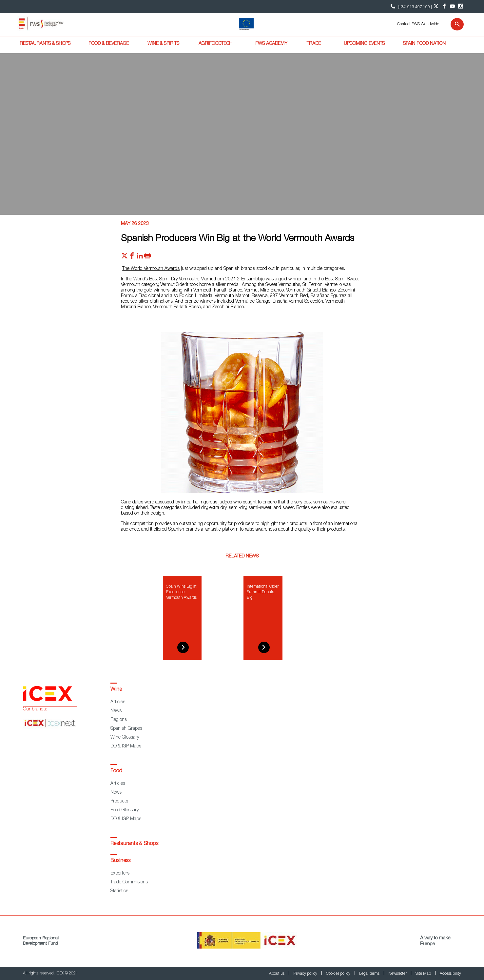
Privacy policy (306, 974)
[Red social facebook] (132, 257)
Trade (314, 44)
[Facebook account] (444, 7)
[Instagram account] (461, 7)
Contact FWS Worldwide (418, 24)
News (116, 711)
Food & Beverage (109, 44)
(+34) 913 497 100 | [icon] (410, 6)
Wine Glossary (125, 738)
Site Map (424, 974)
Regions (119, 720)
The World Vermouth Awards (151, 269)
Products (119, 801)
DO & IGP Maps (126, 746)
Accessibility (450, 974)
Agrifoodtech (215, 44)
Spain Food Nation (424, 44)
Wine (116, 690)
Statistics (119, 891)
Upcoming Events (364, 44)
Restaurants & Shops (45, 44)
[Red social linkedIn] (140, 257)
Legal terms (370, 974)
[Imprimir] (147, 257)
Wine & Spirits (163, 44)
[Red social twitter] (125, 257)
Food (116, 771)
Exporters (120, 874)
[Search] (453, 24)
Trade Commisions (129, 882)
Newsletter (398, 974)
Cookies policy (339, 974)
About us (277, 974)
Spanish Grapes (126, 729)
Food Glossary (125, 810)
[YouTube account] (452, 7)
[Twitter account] (436, 7)
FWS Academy (271, 44)
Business (120, 861)
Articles (118, 702)
